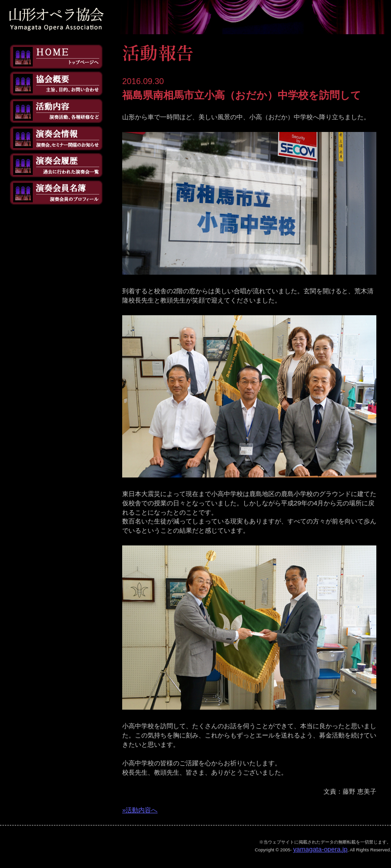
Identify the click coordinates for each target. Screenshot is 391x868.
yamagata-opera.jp (320, 849)
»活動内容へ (140, 810)
